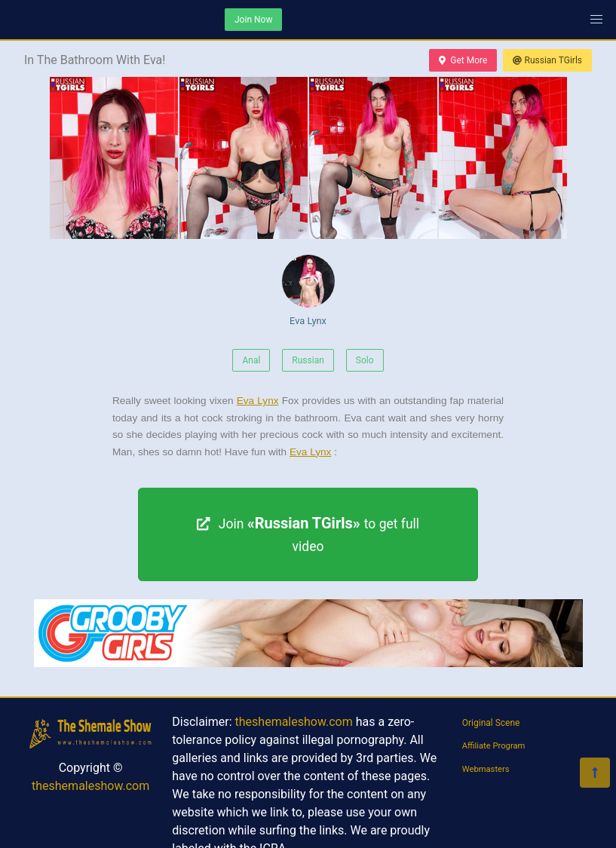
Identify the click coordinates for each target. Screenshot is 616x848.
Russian (308, 360)
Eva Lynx (308, 291)
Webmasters (486, 769)
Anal (251, 360)
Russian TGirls (547, 60)
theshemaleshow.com (90, 786)
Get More (463, 60)
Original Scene (491, 723)
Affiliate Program (494, 746)
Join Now (253, 20)
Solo (365, 360)
